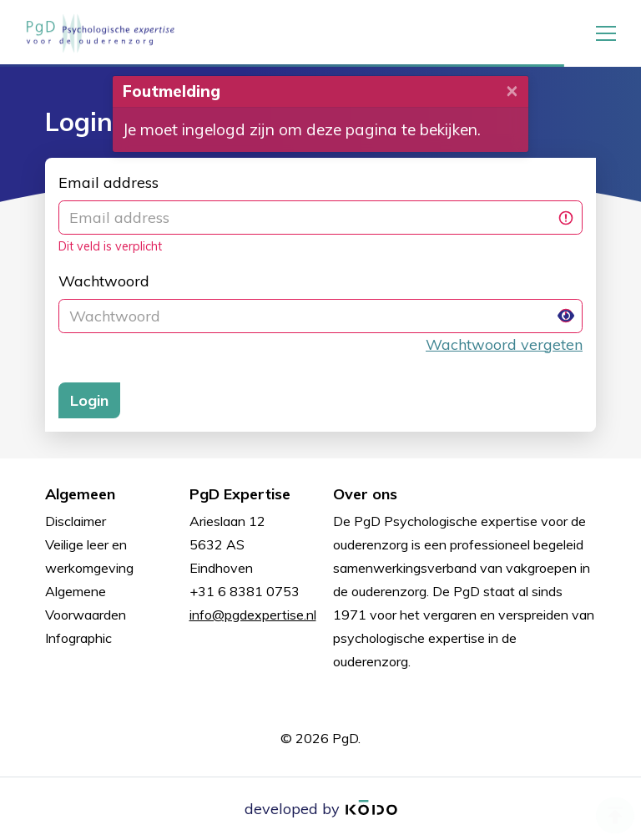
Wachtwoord (104, 281)
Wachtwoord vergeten (504, 344)
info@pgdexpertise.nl (253, 615)
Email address (109, 182)
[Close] (512, 90)
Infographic (78, 638)
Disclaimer (76, 521)
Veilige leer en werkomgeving (89, 556)
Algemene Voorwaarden (86, 603)
